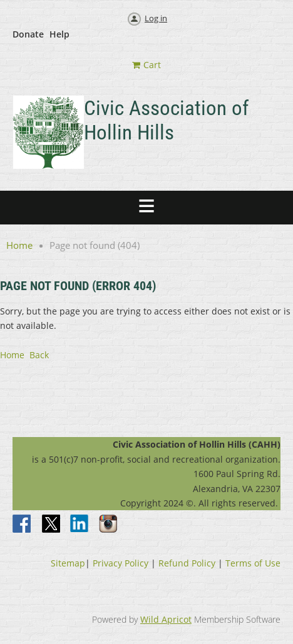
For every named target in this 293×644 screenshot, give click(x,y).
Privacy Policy (121, 563)
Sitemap (68, 563)
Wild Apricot (166, 619)
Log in (156, 18)
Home (19, 245)
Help (59, 34)
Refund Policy (187, 563)
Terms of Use (253, 563)
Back (39, 355)
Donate (28, 34)
